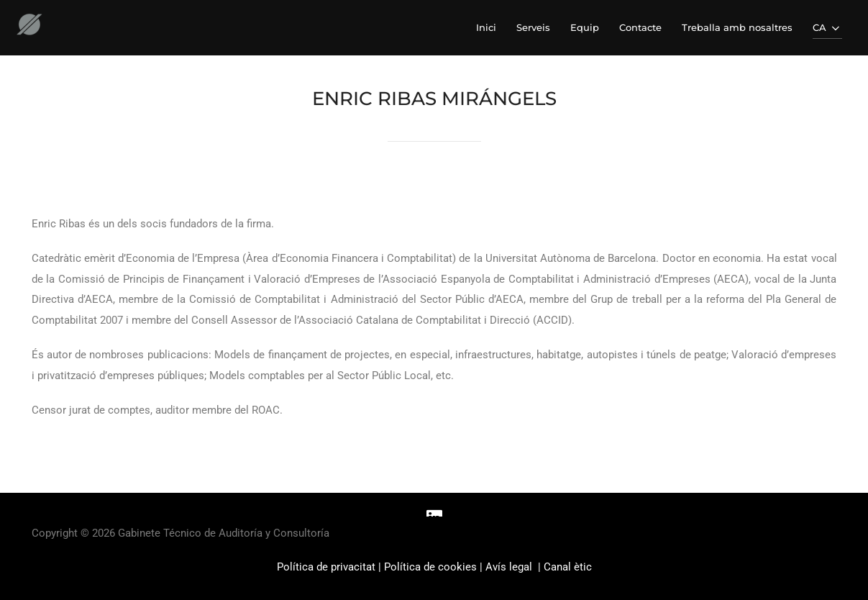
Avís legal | (515, 567)
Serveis (533, 27)
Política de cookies (430, 567)
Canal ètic (568, 567)
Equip (585, 27)
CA (827, 28)
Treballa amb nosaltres (737, 27)
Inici (486, 27)
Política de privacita (324, 567)
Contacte (640, 27)
